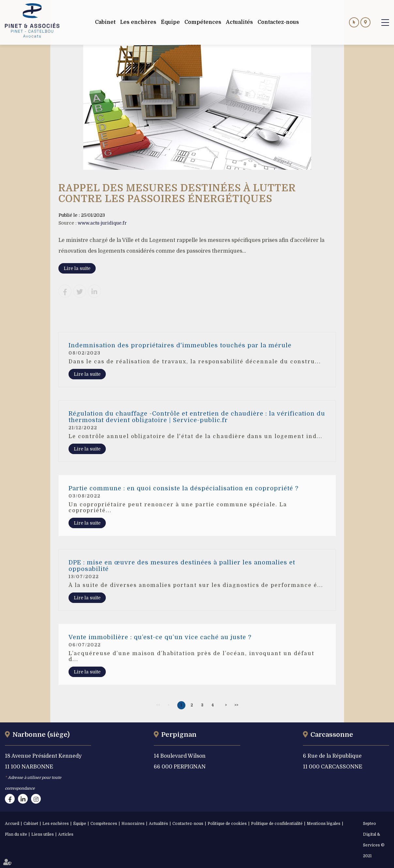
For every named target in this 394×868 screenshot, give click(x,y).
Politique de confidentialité (277, 824)
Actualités (158, 824)
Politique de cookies (227, 824)
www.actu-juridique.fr (102, 223)
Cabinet (31, 824)
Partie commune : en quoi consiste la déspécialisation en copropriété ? (183, 488)
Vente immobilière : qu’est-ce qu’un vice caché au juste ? (160, 637)
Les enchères (56, 824)
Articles (66, 834)
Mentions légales (324, 824)
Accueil (12, 824)
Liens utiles (43, 834)
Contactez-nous (188, 824)
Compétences (104, 824)
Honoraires (133, 824)
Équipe (80, 824)
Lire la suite (77, 268)
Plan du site (16, 834)
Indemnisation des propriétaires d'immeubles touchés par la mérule (180, 345)
